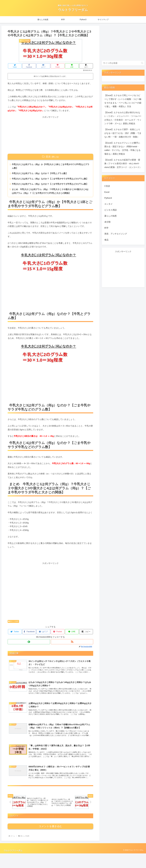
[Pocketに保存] (58, 66)
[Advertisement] (50, 135)
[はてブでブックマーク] (43, 66)
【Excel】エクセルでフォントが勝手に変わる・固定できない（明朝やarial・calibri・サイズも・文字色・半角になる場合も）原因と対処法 (122, 148)
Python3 (108, 198)
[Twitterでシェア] (15, 66)
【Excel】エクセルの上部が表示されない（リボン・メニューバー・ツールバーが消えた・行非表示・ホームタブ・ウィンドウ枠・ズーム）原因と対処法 (123, 118)
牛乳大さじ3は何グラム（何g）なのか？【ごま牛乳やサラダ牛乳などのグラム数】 (50, 179)
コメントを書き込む (50, 841)
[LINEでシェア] (72, 66)
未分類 (107, 222)
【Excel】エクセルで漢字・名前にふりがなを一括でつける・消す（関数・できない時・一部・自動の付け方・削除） (123, 133)
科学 (106, 228)
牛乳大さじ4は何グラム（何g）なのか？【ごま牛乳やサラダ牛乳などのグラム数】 (50, 184)
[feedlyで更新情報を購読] (29, 642)
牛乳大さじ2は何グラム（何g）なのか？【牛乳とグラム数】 (40, 173)
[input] (123, 63)
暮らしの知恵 (13, 621)
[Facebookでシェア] (29, 66)
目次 (48, 157)
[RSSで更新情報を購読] (72, 642)
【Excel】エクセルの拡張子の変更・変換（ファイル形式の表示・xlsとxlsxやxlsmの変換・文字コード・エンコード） (123, 164)
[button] (86, 66)
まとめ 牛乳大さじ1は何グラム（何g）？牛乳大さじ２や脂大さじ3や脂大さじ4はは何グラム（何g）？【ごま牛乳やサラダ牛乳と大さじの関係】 (50, 191)
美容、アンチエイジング (116, 234)
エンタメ (108, 204)
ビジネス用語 (111, 210)
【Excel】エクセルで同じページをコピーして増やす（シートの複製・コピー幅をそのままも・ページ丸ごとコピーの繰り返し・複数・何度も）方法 (123, 101)
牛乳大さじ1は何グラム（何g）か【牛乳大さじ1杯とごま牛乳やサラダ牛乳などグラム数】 (51, 166)
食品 (106, 240)
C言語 (107, 186)
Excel (107, 192)
